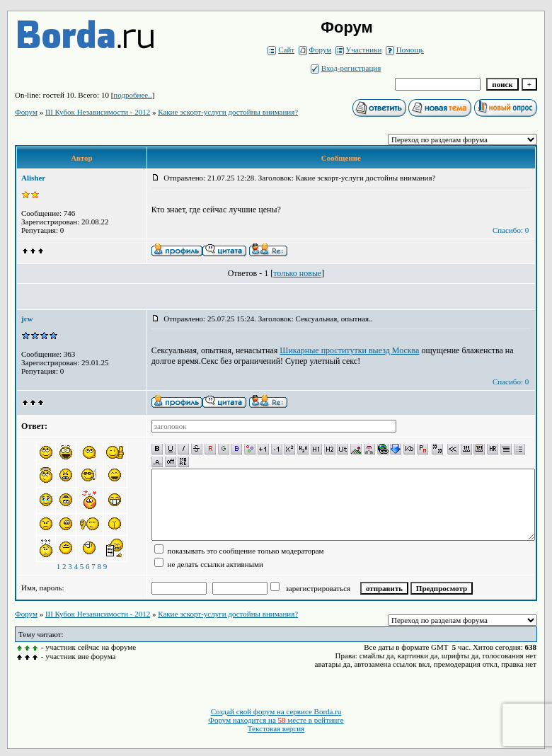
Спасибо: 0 (511, 230)
